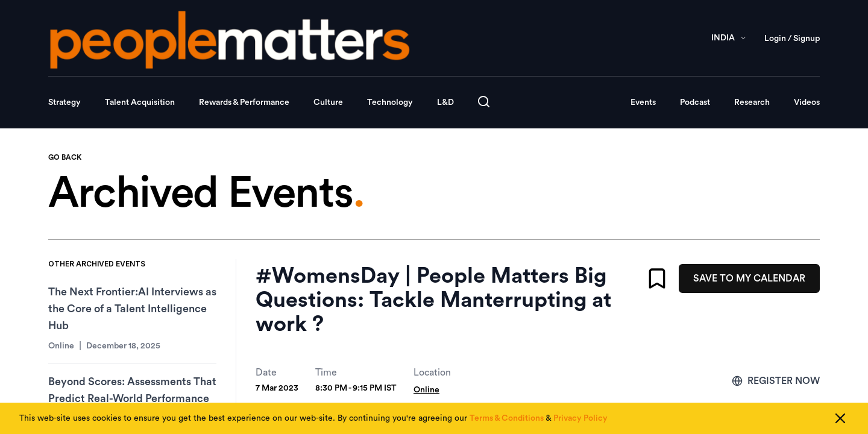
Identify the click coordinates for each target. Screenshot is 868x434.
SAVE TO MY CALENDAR (749, 278)
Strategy (64, 102)
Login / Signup (792, 39)
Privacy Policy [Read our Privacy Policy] (580, 418)
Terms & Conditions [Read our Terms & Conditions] (507, 418)
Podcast (695, 102)
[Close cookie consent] (840, 418)
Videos (807, 102)
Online (426, 390)
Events (643, 102)
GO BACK (65, 157)
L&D (445, 102)
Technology (390, 102)
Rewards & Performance (244, 102)
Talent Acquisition (140, 102)
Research (752, 102)
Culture (328, 102)
